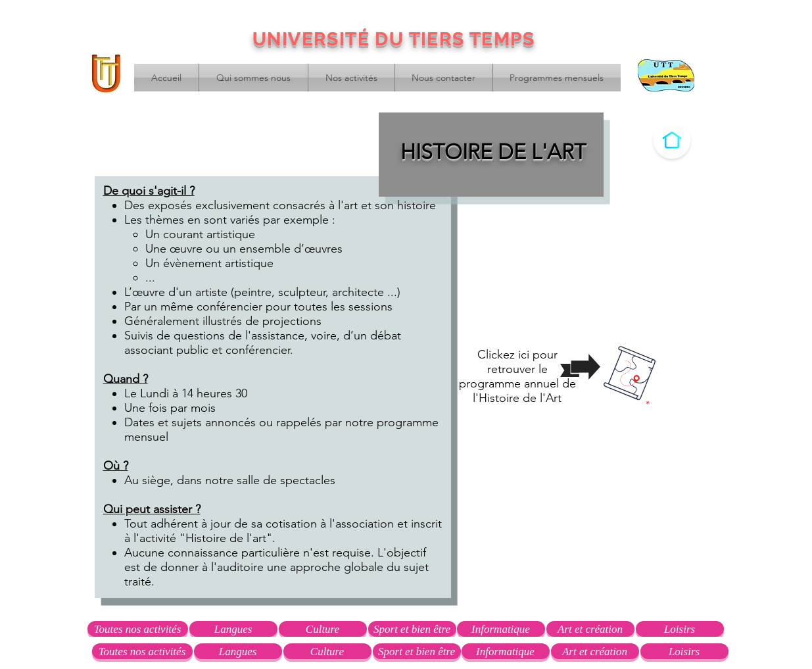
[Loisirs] (680, 629)
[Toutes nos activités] (138, 629)
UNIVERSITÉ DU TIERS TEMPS (394, 39)
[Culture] (323, 629)
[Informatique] (501, 629)
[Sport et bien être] (412, 629)
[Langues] (233, 629)
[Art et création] (590, 629)
